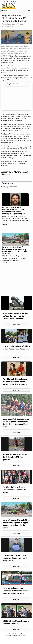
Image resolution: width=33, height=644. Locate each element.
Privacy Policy (21, 634)
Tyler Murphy (15, 172)
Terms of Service (13, 634)
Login (11, 11)
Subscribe (4, 11)
